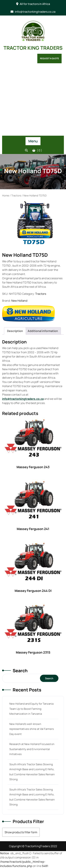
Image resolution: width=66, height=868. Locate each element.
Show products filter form (21, 832)
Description (15, 331)
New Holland (19, 301)
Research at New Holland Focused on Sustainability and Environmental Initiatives (32, 749)
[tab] (15, 331)
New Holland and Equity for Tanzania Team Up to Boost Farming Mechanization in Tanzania (31, 709)
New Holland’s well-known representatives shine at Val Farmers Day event (32, 729)
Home (6, 195)
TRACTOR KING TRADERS (33, 48)
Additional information (43, 331)
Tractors (16, 195)
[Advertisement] (33, 101)
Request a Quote (49, 58)
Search (20, 671)
